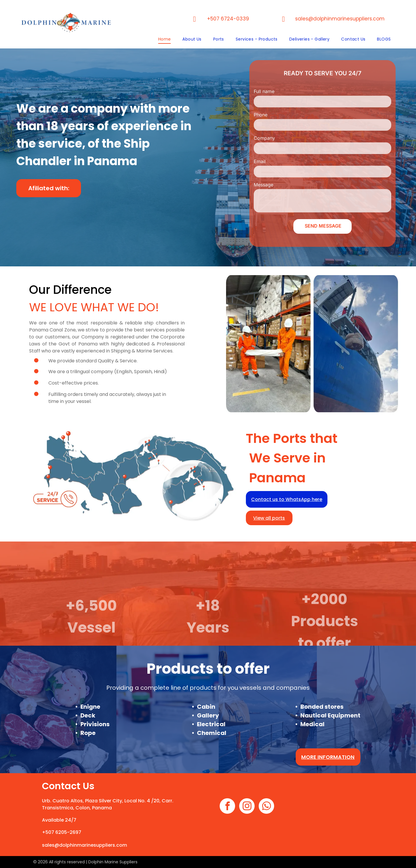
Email (260, 161)
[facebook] (227, 807)
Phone (261, 115)
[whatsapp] (266, 807)
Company (264, 138)
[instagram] (247, 807)
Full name (264, 91)
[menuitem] (165, 39)
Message (263, 185)
